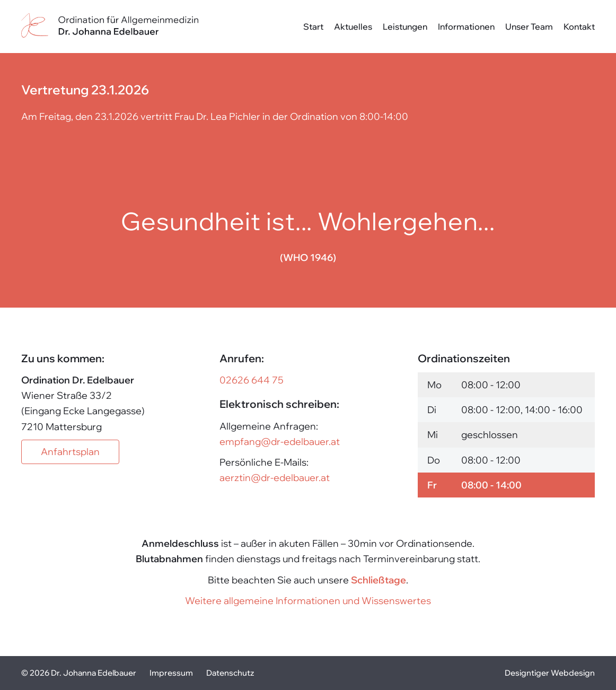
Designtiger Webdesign (550, 673)
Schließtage (379, 580)
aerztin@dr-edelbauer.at (275, 478)
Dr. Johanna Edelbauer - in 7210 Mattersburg (110, 27)
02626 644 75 (252, 380)
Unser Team (529, 27)
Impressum (171, 673)
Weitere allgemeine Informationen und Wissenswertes (308, 601)
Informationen (466, 27)
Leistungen (405, 27)
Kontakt (579, 27)
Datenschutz (230, 673)
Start (313, 27)
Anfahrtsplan (70, 452)
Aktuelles (353, 27)
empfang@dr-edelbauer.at (280, 442)
